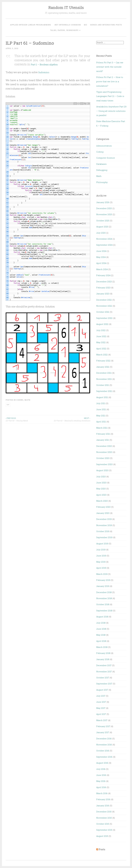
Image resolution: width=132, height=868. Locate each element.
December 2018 (104, 592)
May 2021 (101, 416)
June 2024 (101, 251)
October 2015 (103, 824)
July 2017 (101, 696)
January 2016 (103, 806)
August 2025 (102, 227)
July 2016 (101, 769)
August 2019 (102, 544)
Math (27, 400)
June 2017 (101, 702)
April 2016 (101, 787)
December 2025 (104, 208)
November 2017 (104, 671)
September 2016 (104, 757)
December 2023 (104, 282)
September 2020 (104, 464)
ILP (8, 404)
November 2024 (104, 239)
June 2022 (101, 336)
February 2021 (103, 434)
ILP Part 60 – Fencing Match (27, 419)
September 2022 (104, 318)
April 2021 (101, 422)
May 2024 (101, 257)
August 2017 (102, 690)
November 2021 (104, 379)
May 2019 (101, 562)
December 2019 (104, 519)
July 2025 (101, 233)
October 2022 (103, 312)
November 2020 (104, 452)
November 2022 (104, 306)
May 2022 (101, 342)
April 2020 (101, 495)
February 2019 (103, 580)
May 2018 (101, 635)
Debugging (102, 170)
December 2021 (104, 373)
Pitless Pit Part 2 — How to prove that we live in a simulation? (110, 81)
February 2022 (103, 361)
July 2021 (101, 403)
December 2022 (104, 300)
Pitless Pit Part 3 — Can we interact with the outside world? (110, 67)
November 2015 (104, 818)
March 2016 (102, 793)
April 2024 (101, 263)
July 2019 (101, 550)
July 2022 (101, 330)
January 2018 (103, 659)
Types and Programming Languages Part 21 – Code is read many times (110, 96)
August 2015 (102, 836)
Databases (101, 164)
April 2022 (101, 349)
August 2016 (102, 763)
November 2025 (104, 214)
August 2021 (102, 397)
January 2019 (103, 586)
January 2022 (103, 367)
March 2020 (102, 501)
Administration (104, 146)
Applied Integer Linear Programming (31, 25)
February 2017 (103, 726)
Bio (85, 25)
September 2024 (104, 245)
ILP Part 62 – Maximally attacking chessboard (69, 419)
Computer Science (106, 158)
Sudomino (44, 72)
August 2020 (102, 470)
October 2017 (103, 678)
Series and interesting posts (106, 25)
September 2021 (104, 391)
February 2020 (103, 507)
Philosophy (102, 182)
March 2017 (102, 720)
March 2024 (102, 269)
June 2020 (101, 483)
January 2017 (103, 732)
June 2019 (101, 556)
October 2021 (103, 385)
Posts (102, 849)
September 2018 (104, 611)
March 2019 (102, 574)
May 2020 (101, 489)
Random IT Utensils (66, 7)
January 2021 (103, 440)
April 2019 (101, 568)
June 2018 (101, 629)
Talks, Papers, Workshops (64, 30)
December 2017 (104, 665)
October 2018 (103, 604)
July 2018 (101, 623)
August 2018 (102, 617)
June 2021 (101, 409)
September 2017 (104, 684)
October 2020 (103, 458)
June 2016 (101, 775)
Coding (20, 400)
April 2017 (101, 714)
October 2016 (103, 751)
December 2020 (104, 446)
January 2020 (103, 513)
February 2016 (103, 799)
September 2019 (104, 537)
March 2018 (102, 647)
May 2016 (101, 781)
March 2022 (102, 355)
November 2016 (104, 745)
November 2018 (104, 598)
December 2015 (104, 812)
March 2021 (102, 428)
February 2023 (103, 288)
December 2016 (104, 739)
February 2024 (103, 275)
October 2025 (103, 221)
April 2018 (101, 641)
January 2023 (103, 294)
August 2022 (102, 324)
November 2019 (104, 525)
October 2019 (103, 531)
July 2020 (101, 477)
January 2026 (103, 202)
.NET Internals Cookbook (67, 25)
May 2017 (101, 708)
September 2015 (104, 830)
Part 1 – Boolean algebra (47, 64)
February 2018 (103, 653)
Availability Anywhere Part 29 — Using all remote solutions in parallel (111, 111)
